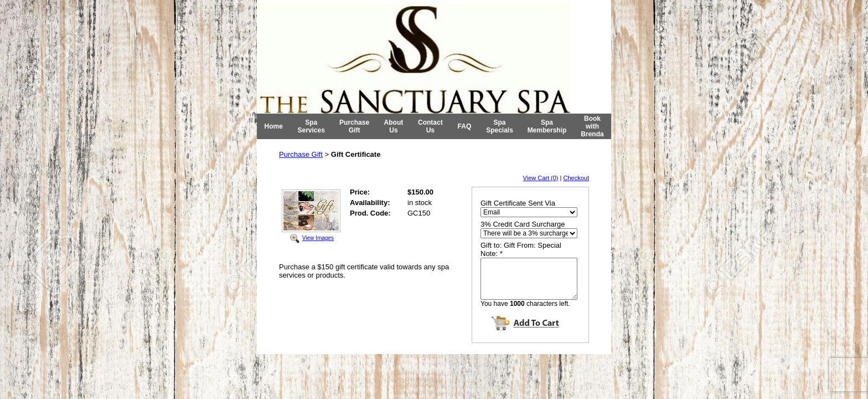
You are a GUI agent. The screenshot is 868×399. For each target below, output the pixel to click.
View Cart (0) (541, 178)
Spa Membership (547, 126)
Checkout (576, 178)
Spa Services (311, 126)
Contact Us (430, 126)
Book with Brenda (592, 126)
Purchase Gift (354, 126)
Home (274, 126)
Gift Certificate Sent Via (518, 203)
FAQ (465, 126)
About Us (394, 126)
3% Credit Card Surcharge (523, 224)
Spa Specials (500, 126)
